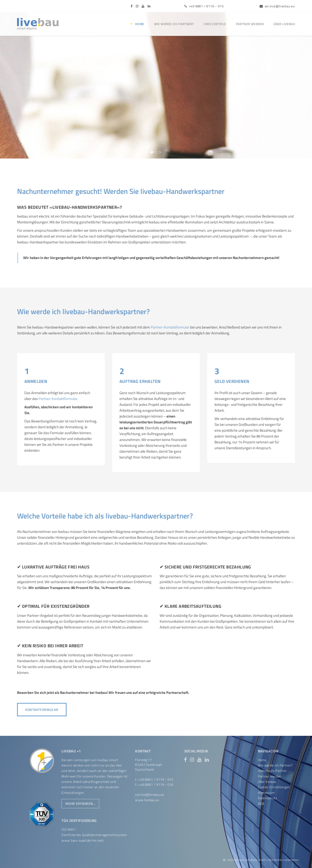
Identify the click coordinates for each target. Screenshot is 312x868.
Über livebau (284, 24)
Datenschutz (267, 798)
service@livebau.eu (277, 6)
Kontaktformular (42, 710)
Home (140, 24)
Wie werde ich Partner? (174, 24)
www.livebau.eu (147, 800)
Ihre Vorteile (215, 24)
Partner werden (250, 24)
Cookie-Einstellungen (274, 787)
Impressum (266, 793)
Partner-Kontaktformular (170, 327)
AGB (261, 803)
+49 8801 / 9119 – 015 (204, 6)
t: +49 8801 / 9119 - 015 (154, 779)
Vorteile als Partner (272, 771)
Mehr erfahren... (80, 803)
